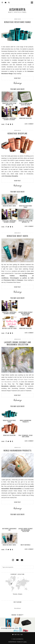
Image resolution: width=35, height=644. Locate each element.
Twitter (17, 635)
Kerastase (8, 271)
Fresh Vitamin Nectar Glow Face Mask (26, 104)
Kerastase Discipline (26, 118)
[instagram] (2, 2)
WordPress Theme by (17, 642)
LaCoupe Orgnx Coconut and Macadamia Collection (26, 314)
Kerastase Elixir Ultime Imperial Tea (9, 104)
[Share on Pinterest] (11, 124)
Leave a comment (29, 124)
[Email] (6, 2)
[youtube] (17, 560)
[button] (33, 2)
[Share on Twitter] (8, 124)
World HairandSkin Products (26, 421)
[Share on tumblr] (13, 124)
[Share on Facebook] (6, 124)
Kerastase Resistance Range (18, 22)
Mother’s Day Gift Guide (9, 328)
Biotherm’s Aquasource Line (9, 529)
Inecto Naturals (26, 545)
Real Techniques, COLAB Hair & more (26, 436)
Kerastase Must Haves (9, 206)
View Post (17, 78)
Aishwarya (17, 9)
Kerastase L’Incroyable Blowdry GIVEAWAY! (9, 119)
